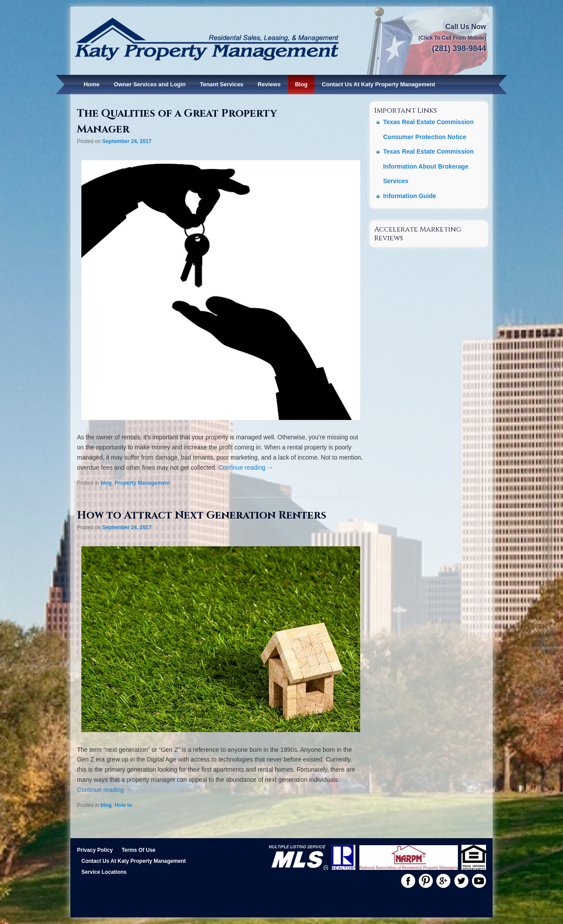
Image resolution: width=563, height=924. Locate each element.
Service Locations (104, 872)
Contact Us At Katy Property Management (378, 84)
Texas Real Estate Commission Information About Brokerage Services (428, 166)
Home (91, 84)
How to (123, 805)
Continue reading (246, 468)
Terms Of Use (138, 850)
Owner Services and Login (150, 84)
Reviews (269, 84)
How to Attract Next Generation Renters (202, 515)
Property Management (142, 483)
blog (106, 483)
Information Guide (410, 196)
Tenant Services (222, 84)
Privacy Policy (95, 850)
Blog (301, 84)
